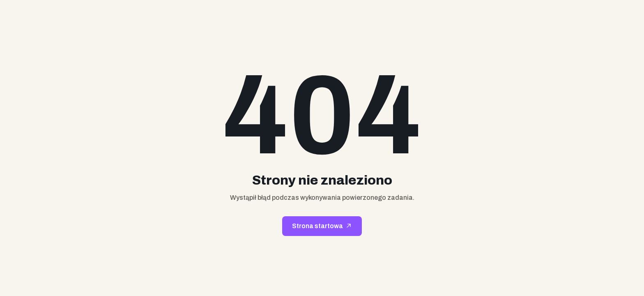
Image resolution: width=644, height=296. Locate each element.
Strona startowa (317, 226)
